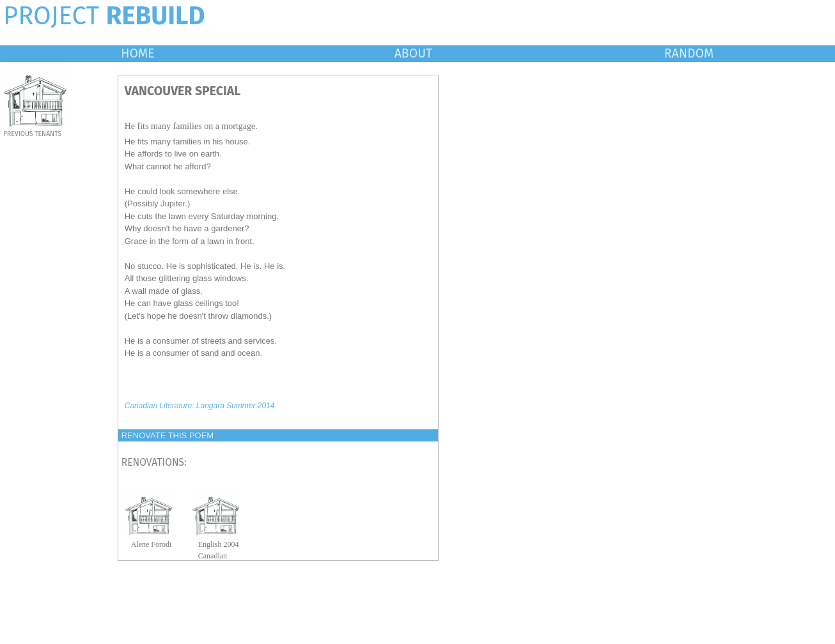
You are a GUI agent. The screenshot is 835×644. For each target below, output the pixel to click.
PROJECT (104, 16)
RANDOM (689, 53)
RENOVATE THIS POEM (168, 435)
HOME (137, 53)
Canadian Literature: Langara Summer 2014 (200, 406)
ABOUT (414, 53)
